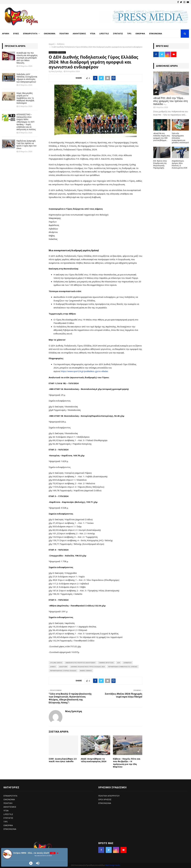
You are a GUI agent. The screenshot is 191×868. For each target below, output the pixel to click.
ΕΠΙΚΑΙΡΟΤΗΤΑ (10, 796)
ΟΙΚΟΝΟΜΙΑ (9, 799)
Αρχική (6, 33)
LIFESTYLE (8, 814)
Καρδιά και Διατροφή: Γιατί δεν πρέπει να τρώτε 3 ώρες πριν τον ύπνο (26, 145)
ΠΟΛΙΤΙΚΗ (8, 803)
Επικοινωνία (156, 33)
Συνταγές (118, 33)
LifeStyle (104, 33)
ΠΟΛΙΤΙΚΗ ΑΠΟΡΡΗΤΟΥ (109, 796)
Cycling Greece (56, 663)
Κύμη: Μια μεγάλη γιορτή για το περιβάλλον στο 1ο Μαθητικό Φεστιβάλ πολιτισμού (25, 98)
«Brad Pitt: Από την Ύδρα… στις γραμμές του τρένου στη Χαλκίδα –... (170, 101)
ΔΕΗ (119, 663)
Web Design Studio (113, 865)
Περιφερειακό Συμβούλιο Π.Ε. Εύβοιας (123, 667)
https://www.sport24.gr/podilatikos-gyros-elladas (84, 371)
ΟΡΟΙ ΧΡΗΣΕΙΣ (105, 799)
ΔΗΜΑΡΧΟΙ (127, 663)
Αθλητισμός (79, 33)
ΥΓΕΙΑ (6, 811)
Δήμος (53, 667)
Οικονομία (50, 33)
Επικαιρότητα (30, 33)
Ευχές (16, 33)
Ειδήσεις (62, 52)
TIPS (5, 822)
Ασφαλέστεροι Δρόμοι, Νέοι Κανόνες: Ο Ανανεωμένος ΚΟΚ (180, 164)
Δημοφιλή (53, 52)
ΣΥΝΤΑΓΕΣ (8, 818)
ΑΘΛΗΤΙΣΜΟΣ (10, 807)
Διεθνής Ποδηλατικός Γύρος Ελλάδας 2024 (88, 667)
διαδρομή (63, 667)
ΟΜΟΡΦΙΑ (8, 825)
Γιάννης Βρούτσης (106, 663)
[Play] (31, 863)
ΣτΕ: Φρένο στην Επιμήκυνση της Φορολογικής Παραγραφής (160, 164)
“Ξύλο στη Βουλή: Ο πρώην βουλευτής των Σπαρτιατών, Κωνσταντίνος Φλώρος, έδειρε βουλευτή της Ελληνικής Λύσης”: (70, 698)
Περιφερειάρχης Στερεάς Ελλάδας (63, 671)
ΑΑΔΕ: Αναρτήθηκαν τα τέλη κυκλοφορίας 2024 (94, 760)
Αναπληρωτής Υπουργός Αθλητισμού (80, 663)
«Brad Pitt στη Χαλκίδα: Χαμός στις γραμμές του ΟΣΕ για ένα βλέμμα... (162, 137)
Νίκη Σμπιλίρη (57, 71)
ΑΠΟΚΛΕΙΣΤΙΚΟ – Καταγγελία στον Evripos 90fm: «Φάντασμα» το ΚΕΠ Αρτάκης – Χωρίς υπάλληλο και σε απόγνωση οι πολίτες (26, 122)
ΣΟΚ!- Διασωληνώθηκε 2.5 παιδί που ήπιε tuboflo (63, 760)
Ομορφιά (140, 33)
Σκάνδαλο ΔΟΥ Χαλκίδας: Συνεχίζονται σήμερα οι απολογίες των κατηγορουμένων (27, 78)
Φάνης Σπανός (86, 671)
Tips (129, 33)
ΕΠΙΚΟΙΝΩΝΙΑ (10, 829)
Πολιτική (64, 33)
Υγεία (93, 33)
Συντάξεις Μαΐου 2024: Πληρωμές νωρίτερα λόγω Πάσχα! (124, 695)
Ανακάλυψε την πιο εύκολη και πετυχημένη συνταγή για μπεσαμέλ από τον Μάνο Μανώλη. (27, 58)
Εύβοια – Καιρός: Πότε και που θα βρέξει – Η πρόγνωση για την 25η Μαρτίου (127, 763)
